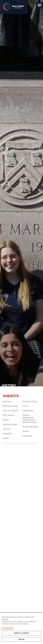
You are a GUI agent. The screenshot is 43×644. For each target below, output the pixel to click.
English (6, 438)
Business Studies (10, 425)
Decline (21, 639)
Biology (6, 420)
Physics (26, 431)
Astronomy (7, 402)
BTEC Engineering (10, 406)
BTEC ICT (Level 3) (10, 411)
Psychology (27, 436)
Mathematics (28, 411)
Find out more (7, 628)
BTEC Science (9, 415)
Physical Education (30, 427)
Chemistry (7, 429)
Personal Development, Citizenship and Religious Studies (30, 419)
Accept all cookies (22, 633)
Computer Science (30, 402)
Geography (7, 434)
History (26, 406)
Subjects (11, 396)
